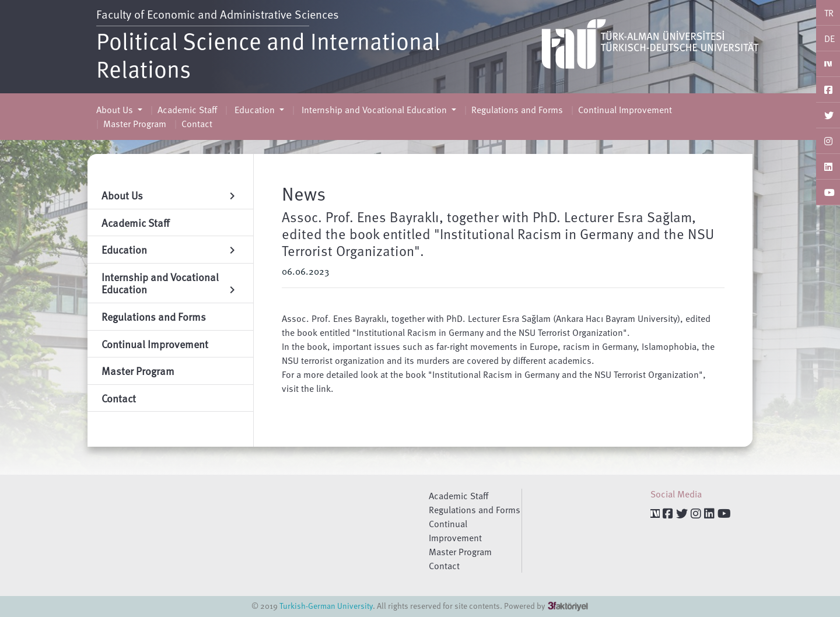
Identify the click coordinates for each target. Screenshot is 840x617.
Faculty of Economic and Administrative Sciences (218, 14)
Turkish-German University (326, 606)
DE (829, 38)
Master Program (135, 124)
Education (255, 110)
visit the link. (308, 388)
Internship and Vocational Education (374, 110)
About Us (116, 110)
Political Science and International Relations (268, 54)
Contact (197, 124)
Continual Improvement (625, 110)
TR (829, 13)
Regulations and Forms (517, 110)
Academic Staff (187, 110)
